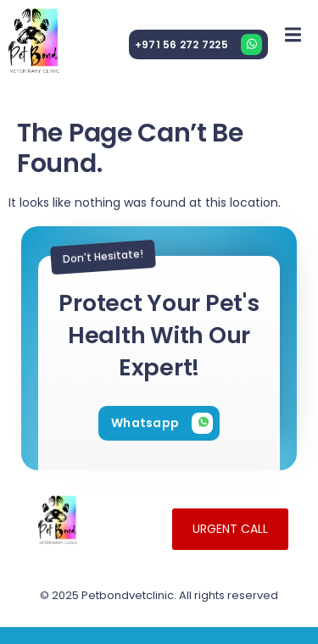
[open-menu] (293, 34)
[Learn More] (198, 44)
